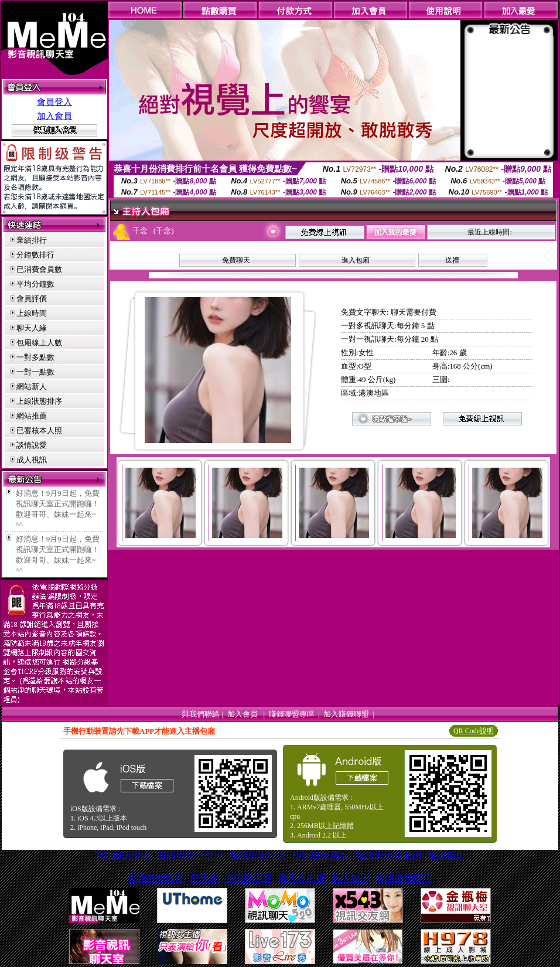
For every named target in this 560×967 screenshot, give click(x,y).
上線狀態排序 (39, 401)
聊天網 (204, 878)
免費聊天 (236, 260)
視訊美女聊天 (404, 878)
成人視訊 (32, 460)
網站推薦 (32, 416)
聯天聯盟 (351, 878)
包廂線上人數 (39, 343)
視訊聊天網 (248, 878)
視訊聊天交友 (123, 855)
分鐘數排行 (35, 255)
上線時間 (32, 313)
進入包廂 (356, 260)
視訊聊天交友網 (388, 855)
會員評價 (32, 299)
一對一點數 (35, 372)
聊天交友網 (302, 878)
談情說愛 (32, 445)
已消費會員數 (39, 269)
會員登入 (54, 102)
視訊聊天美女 (321, 855)
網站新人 (32, 387)
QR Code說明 (474, 731)
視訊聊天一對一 (190, 855)
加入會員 (54, 116)
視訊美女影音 (156, 878)
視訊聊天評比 (258, 855)
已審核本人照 (39, 430)
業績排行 (32, 240)
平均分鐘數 (35, 284)
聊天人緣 (32, 328)
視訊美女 (446, 855)
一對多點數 (35, 357)
